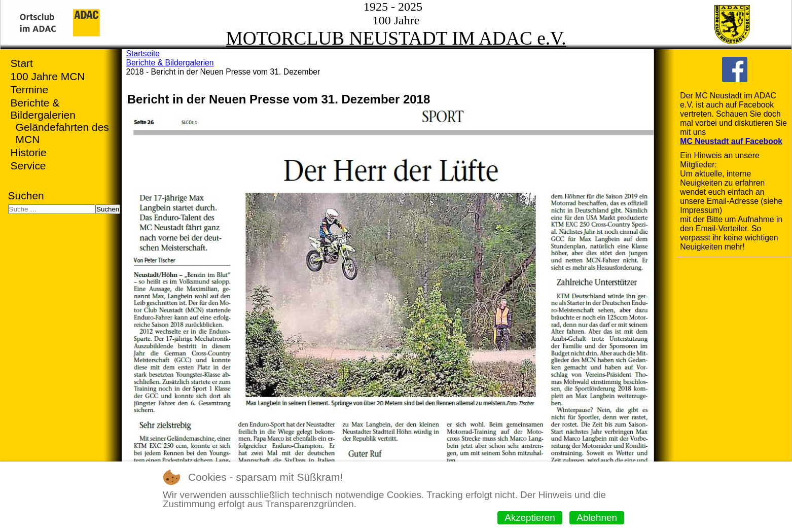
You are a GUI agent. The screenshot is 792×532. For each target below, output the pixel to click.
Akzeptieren (530, 518)
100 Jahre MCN (48, 76)
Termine (30, 90)
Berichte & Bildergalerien (43, 109)
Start (22, 63)
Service (28, 166)
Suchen (26, 196)
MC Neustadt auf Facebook (731, 141)
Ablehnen (597, 518)
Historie (29, 152)
